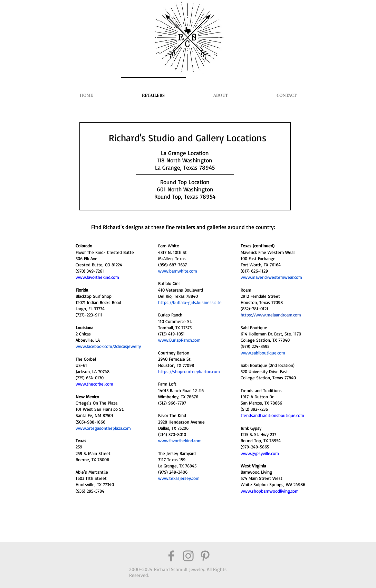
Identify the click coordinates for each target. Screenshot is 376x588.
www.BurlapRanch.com (179, 340)
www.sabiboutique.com (263, 353)
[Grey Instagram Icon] (188, 556)
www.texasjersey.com (179, 478)
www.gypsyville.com (260, 453)
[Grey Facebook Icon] (171, 556)
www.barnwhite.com (178, 271)
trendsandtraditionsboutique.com (272, 415)
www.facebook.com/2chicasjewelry (108, 346)
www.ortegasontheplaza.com (103, 428)
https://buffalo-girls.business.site (190, 302)
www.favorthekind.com (180, 440)
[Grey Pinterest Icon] (205, 556)
